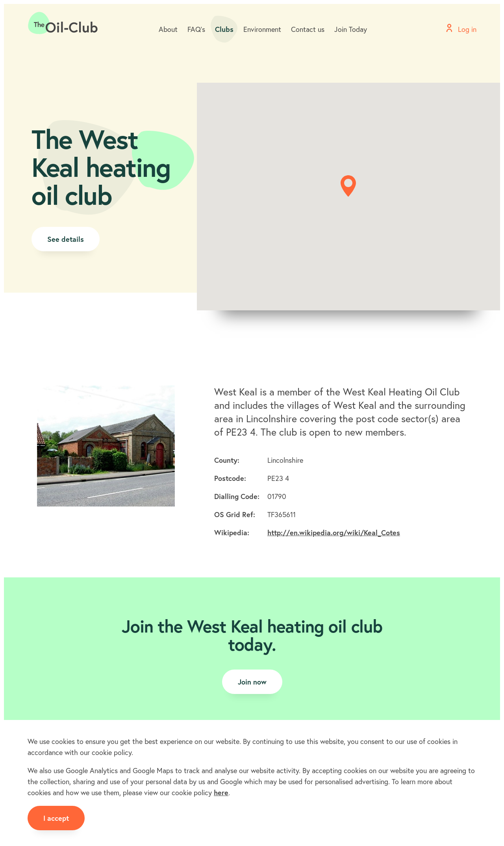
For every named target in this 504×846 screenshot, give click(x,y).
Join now (252, 682)
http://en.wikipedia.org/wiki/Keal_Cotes (334, 532)
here (221, 792)
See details (66, 239)
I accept (56, 818)
